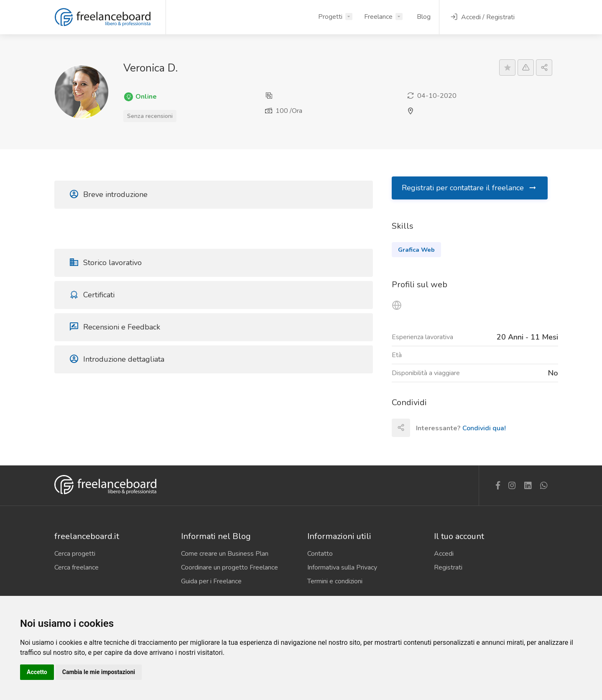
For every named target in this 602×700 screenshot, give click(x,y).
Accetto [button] (37, 672)
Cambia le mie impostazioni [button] (99, 672)
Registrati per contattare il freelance (469, 188)
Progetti (330, 17)
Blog (424, 17)
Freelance (378, 17)
